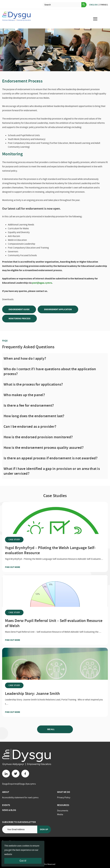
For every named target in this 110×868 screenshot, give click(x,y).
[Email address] (20, 829)
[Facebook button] (25, 774)
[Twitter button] (16, 774)
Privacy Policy (64, 798)
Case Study (14, 540)
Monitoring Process (19, 319)
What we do (64, 792)
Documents (63, 811)
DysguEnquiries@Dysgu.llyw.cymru (19, 784)
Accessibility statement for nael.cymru (20, 798)
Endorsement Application (58, 309)
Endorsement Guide (19, 309)
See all (55, 729)
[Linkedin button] (6, 774)
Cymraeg (103, 5)
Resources (63, 805)
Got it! (23, 861)
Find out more (18, 567)
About (6, 792)
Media (60, 814)
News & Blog (9, 810)
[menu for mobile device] (95, 19)
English (93, 5)
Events (6, 805)
